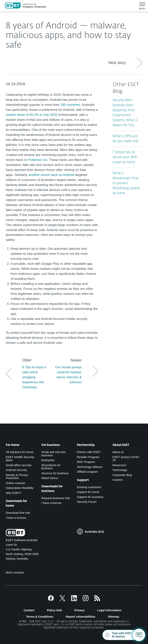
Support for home (88, 492)
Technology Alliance (90, 467)
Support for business (90, 497)
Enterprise (48, 460)
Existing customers (89, 487)
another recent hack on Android (51, 175)
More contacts (15, 572)
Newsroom (119, 465)
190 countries (70, 105)
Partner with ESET (89, 452)
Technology (120, 470)
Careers (118, 480)
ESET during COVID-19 (126, 459)
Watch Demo (50, 478)
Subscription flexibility (20, 488)
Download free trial (18, 513)
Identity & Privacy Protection (17, 477)
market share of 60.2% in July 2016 (31, 115)
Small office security (19, 465)
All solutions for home (20, 452)
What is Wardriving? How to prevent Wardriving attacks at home (126, 183)
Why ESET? (14, 493)
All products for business (51, 467)
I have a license (16, 518)
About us (118, 452)
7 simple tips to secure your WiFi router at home (125, 157)
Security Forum (87, 502)
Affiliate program (87, 472)
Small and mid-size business (54, 454)
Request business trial (56, 498)
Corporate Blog (122, 475)
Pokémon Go (38, 160)
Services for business (55, 473)
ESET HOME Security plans (20, 459)
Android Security (16, 470)
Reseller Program (88, 457)
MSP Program (86, 462)
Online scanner (16, 483)
